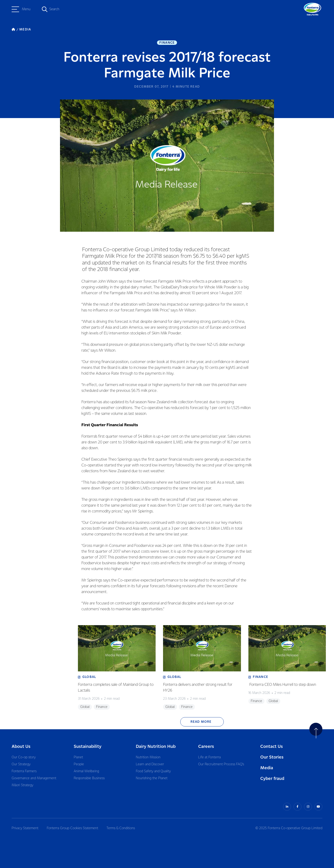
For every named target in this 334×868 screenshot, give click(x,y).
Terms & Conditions (121, 828)
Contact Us (272, 747)
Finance (167, 43)
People (79, 764)
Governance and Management (34, 778)
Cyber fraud (272, 779)
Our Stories (272, 757)
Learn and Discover (150, 764)
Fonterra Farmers (24, 771)
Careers (206, 747)
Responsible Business (89, 778)
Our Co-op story (24, 757)
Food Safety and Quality (153, 771)
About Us (21, 747)
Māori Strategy (22, 785)
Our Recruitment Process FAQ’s (221, 764)
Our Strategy (21, 764)
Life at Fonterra (209, 757)
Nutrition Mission (148, 757)
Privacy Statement (25, 828)
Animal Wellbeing (86, 771)
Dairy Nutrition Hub (156, 747)
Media (267, 768)
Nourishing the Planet (152, 778)
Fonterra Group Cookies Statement (72, 828)
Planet (78, 757)
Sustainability (88, 747)
